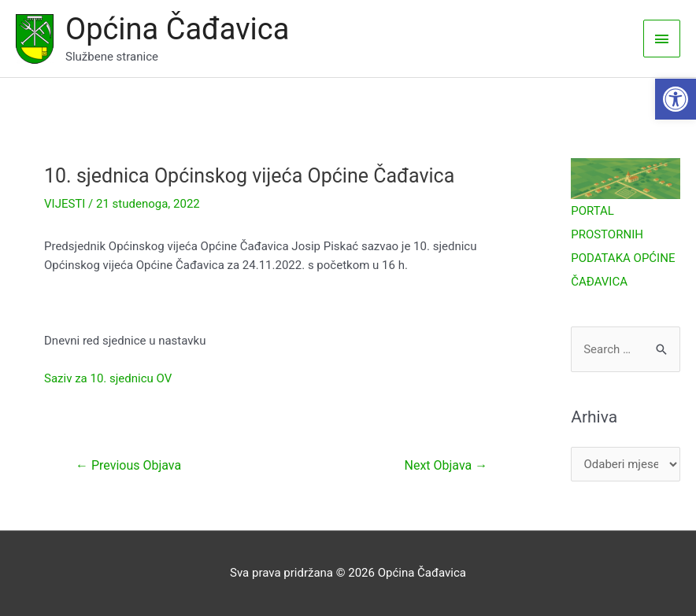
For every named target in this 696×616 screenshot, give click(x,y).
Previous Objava (128, 465)
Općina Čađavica (177, 29)
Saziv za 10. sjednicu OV (108, 378)
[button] (676, 99)
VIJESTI (65, 204)
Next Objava (446, 465)
